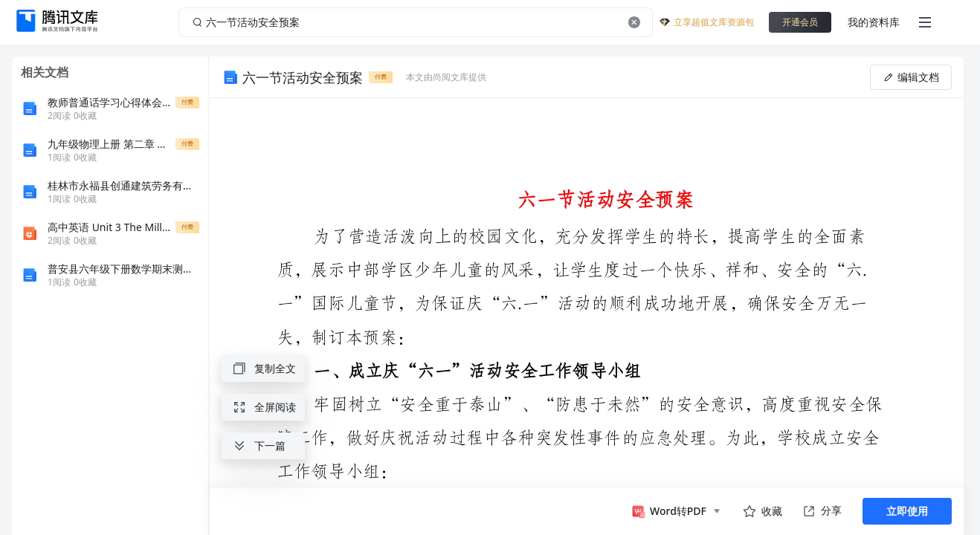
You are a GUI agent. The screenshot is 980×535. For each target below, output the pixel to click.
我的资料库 (874, 22)
